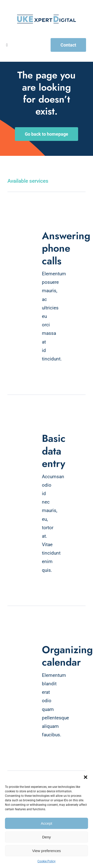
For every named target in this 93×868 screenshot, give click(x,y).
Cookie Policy (46, 861)
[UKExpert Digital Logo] (46, 17)
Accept (47, 823)
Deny (46, 837)
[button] (86, 777)
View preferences (47, 851)
